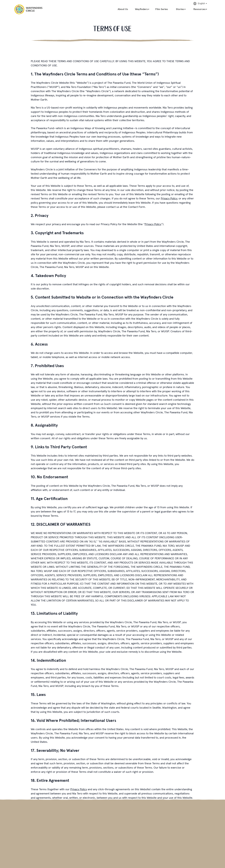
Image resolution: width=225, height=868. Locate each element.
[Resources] (200, 9)
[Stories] (181, 9)
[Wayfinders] (142, 9)
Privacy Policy (169, 198)
